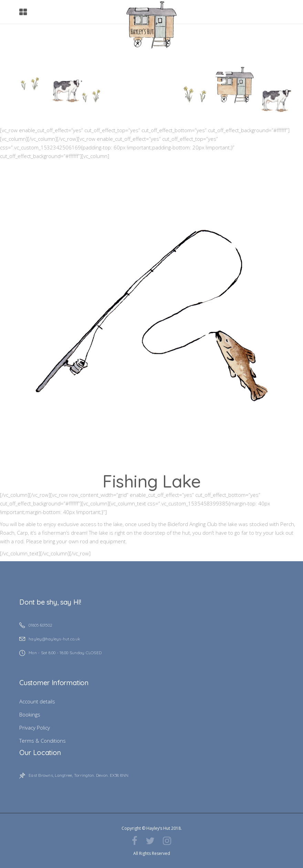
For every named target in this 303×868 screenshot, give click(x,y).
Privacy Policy (35, 728)
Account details (37, 701)
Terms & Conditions (43, 741)
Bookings (30, 714)
